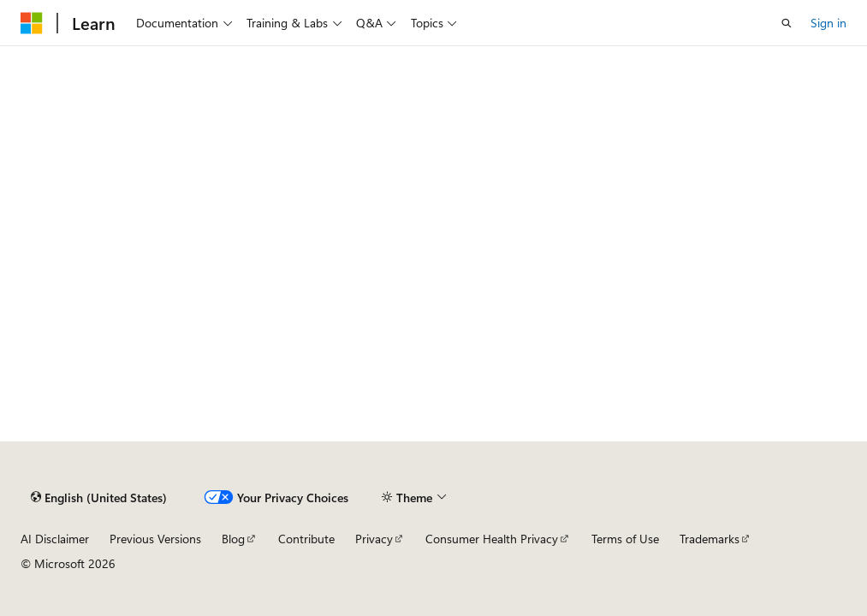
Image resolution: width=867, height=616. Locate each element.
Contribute (306, 539)
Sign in (828, 23)
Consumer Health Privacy (492, 539)
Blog (233, 539)
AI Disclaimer (55, 539)
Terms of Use (625, 539)
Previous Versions (155, 539)
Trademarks (710, 539)
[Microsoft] (32, 23)
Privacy (374, 539)
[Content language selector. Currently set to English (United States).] (99, 497)
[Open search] (787, 23)
